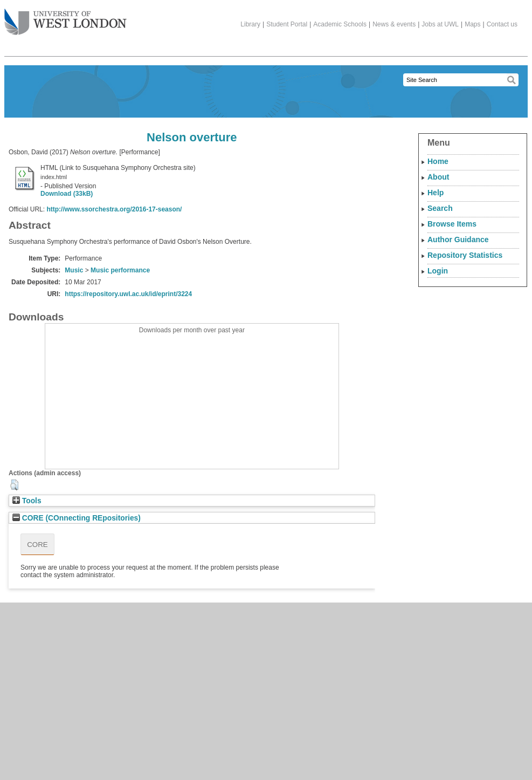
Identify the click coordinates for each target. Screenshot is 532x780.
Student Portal (287, 24)
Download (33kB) (67, 194)
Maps (472, 24)
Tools (27, 501)
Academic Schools (340, 24)
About (438, 177)
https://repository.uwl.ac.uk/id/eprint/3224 (128, 294)
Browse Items (452, 224)
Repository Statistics (465, 255)
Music (74, 270)
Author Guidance (458, 240)
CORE (37, 545)
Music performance (120, 270)
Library (250, 24)
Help (436, 193)
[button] (14, 485)
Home (438, 161)
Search (440, 208)
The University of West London (65, 18)
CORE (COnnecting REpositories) (77, 518)
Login (438, 271)
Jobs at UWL (440, 24)
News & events (394, 24)
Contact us (502, 24)
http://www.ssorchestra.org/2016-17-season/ (114, 209)
